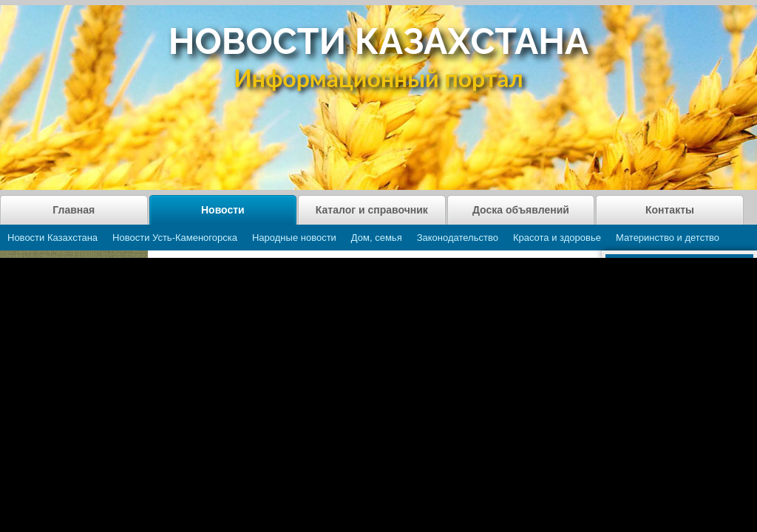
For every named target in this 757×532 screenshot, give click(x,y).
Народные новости (294, 238)
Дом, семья (377, 238)
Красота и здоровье (557, 238)
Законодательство (458, 238)
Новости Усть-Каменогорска (175, 238)
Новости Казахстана (52, 238)
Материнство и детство (668, 238)
